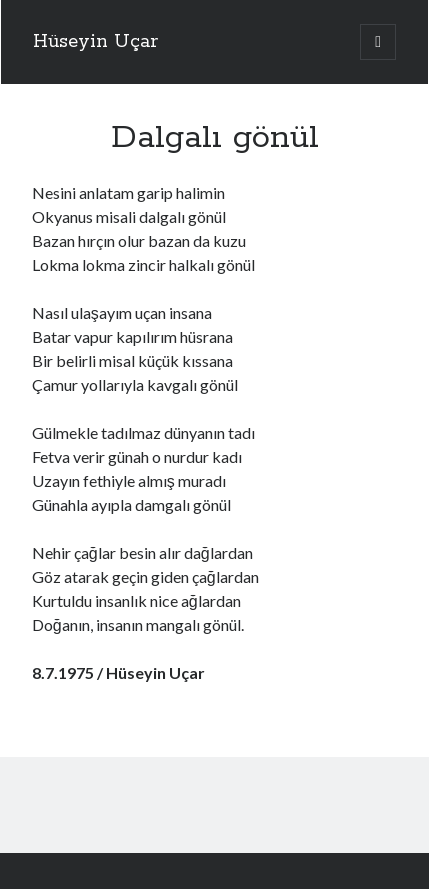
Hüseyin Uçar (95, 42)
